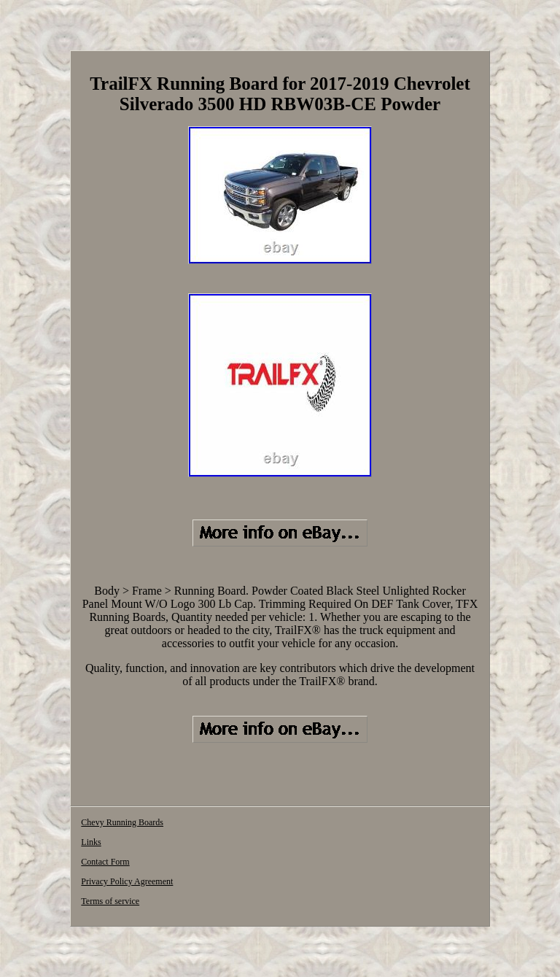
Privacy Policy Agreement (127, 881)
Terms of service (110, 901)
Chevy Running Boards (122, 822)
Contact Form (105, 862)
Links (91, 842)
